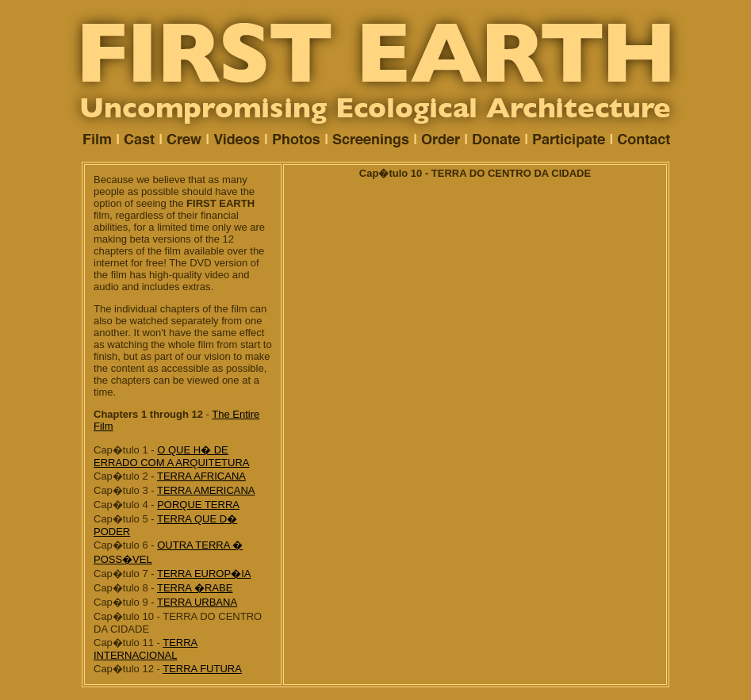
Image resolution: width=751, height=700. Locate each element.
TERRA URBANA (197, 602)
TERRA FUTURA (202, 669)
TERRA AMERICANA (206, 490)
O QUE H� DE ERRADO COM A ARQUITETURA (171, 456)
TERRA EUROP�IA (204, 574)
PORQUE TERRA (198, 505)
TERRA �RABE (195, 588)
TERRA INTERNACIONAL (146, 649)
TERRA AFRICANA (201, 476)
